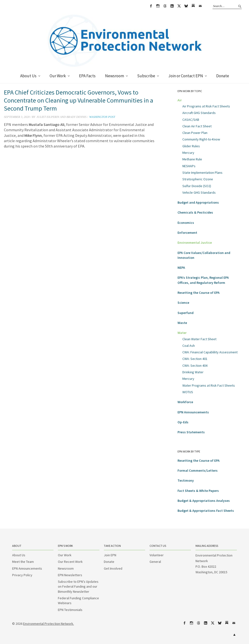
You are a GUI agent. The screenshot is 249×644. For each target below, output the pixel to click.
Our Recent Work (70, 562)
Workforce (185, 402)
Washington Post (102, 117)
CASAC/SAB (191, 120)
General (155, 562)
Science (183, 303)
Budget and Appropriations (198, 202)
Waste (182, 323)
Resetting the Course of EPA (199, 293)
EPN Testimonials (70, 610)
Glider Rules (191, 146)
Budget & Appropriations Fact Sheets (206, 511)
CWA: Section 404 (195, 366)
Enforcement (187, 233)
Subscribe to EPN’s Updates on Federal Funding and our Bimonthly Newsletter (78, 587)
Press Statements (191, 432)
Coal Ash (189, 346)
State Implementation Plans (202, 173)
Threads (165, 6)
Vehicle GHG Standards (199, 192)
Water (182, 333)
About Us (28, 76)
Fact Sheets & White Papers (198, 491)
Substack (193, 6)
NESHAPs (189, 166)
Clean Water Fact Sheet (199, 339)
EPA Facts (87, 76)
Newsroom (115, 76)
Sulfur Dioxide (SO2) (197, 186)
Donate (223, 76)
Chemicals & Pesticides (195, 212)
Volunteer (157, 555)
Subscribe (146, 76)
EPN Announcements (193, 412)
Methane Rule (192, 159)
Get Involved (113, 568)
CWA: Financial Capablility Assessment (210, 352)
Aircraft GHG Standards (199, 113)
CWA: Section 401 (195, 359)
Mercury (188, 153)
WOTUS (188, 392)
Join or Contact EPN (186, 76)
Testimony (186, 480)
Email (200, 6)
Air (180, 100)
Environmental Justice (195, 243)
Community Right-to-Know (201, 139)
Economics (186, 223)
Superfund (186, 313)
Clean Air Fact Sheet (197, 126)
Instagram (158, 6)
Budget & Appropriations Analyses (204, 501)
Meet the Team (23, 562)
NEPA (181, 268)
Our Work (58, 76)
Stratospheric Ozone (198, 179)
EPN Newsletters (70, 575)
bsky (186, 6)
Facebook (151, 6)
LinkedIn (172, 6)
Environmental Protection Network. (49, 624)
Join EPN (110, 555)
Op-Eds (183, 422)
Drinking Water (193, 372)
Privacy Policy (22, 575)
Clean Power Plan (195, 133)
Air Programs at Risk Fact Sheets (206, 106)
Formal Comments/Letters (198, 470)
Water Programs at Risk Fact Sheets (209, 385)
